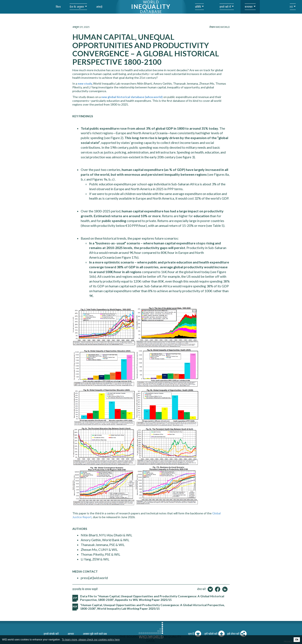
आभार (71, 634)
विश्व (58, 7)
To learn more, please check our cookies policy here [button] (91, 640)
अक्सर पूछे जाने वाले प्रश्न (95, 634)
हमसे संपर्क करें (51, 634)
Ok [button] (297, 640)
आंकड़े (99, 7)
